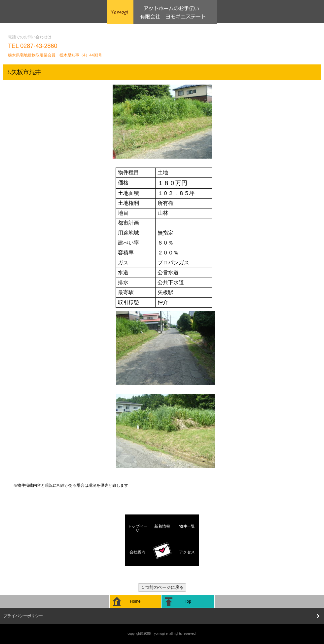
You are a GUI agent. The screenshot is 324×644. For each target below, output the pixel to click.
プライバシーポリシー (23, 616)
